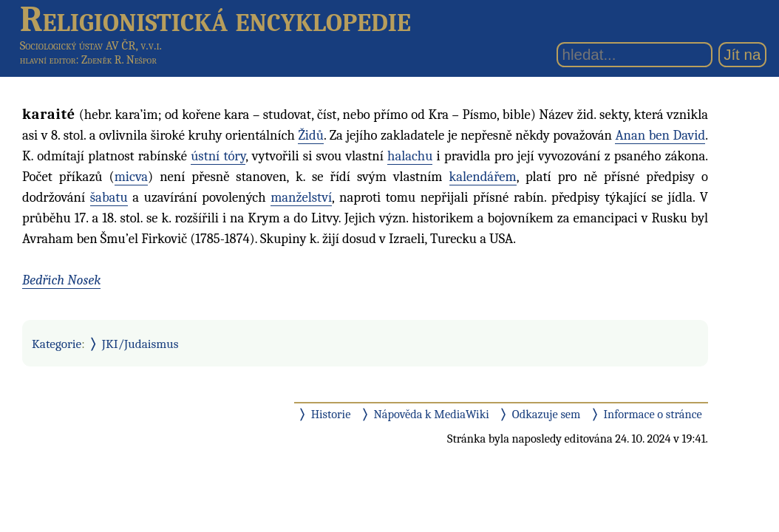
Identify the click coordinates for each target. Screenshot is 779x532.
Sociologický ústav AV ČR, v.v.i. (91, 45)
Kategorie (57, 344)
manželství (301, 197)
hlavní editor (48, 60)
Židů (311, 135)
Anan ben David (660, 135)
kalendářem (483, 177)
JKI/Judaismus (140, 344)
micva (131, 177)
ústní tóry (218, 156)
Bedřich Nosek (61, 280)
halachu (410, 156)
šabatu (109, 197)
